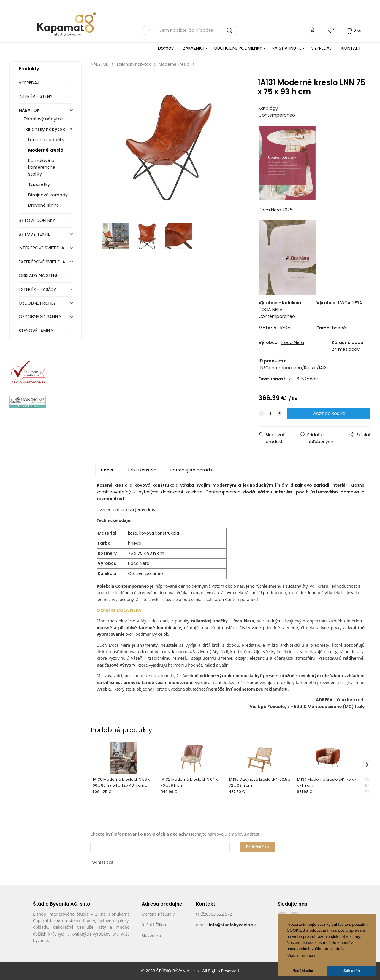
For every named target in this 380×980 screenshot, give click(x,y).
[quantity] (270, 413)
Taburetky (39, 184)
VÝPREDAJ (322, 48)
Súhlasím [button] (352, 971)
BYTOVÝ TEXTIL (34, 234)
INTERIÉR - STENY (36, 96)
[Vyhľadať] (149, 31)
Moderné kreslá (46, 150)
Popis (107, 470)
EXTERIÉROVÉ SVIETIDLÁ (42, 262)
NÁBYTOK (29, 110)
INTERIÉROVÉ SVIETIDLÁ (41, 248)
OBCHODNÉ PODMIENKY (238, 48)
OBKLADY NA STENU (39, 275)
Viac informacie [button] (301, 956)
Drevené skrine (44, 205)
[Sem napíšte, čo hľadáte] (197, 31)
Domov (166, 48)
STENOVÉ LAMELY (36, 331)
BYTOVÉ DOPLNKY (37, 220)
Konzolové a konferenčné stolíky (42, 167)
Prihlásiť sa (257, 847)
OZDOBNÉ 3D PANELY (40, 317)
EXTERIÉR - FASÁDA (38, 289)
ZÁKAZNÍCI (194, 48)
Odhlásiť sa (103, 862)
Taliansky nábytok (44, 129)
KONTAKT (351, 48)
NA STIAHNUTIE (287, 48)
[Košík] (354, 30)
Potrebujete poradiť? (193, 470)
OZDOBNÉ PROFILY (37, 303)
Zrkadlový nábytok (43, 119)
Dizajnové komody (48, 195)
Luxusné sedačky (46, 140)
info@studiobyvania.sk (232, 925)
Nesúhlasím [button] (303, 971)
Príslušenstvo (142, 470)
